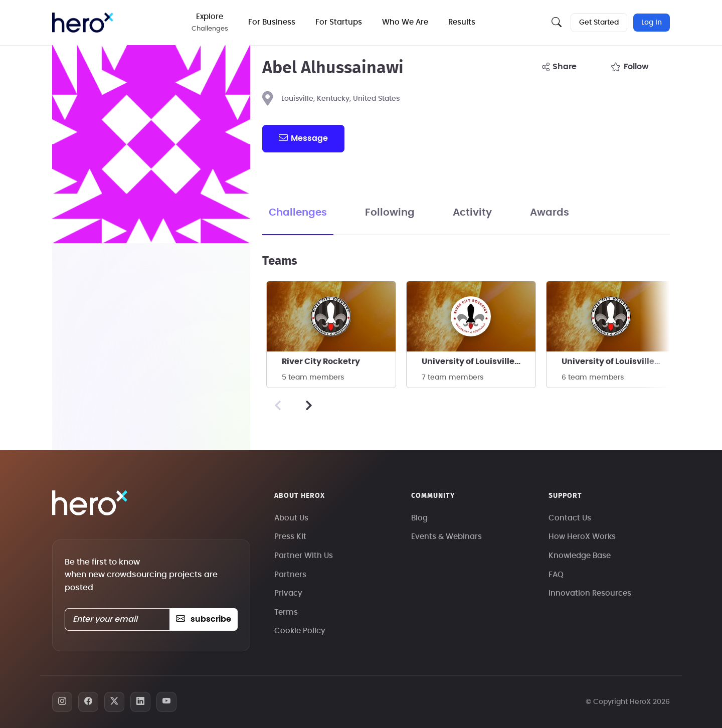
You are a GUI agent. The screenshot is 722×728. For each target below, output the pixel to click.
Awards (550, 213)
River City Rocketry (321, 361)
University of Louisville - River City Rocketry (479, 361)
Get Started (599, 23)
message (303, 138)
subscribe (203, 619)
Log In (652, 23)
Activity (472, 213)
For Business (272, 22)
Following (390, 213)
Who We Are (405, 22)
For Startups (339, 22)
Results (462, 22)
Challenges (298, 213)
